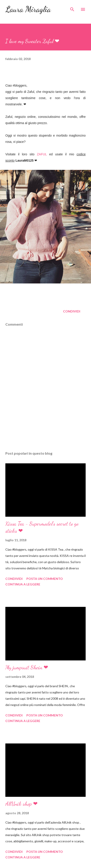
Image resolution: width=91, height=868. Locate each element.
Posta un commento (45, 579)
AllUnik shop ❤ (21, 804)
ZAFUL (42, 154)
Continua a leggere (23, 584)
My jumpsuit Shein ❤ (27, 667)
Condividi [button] (72, 311)
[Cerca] (72, 8)
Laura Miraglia (28, 9)
